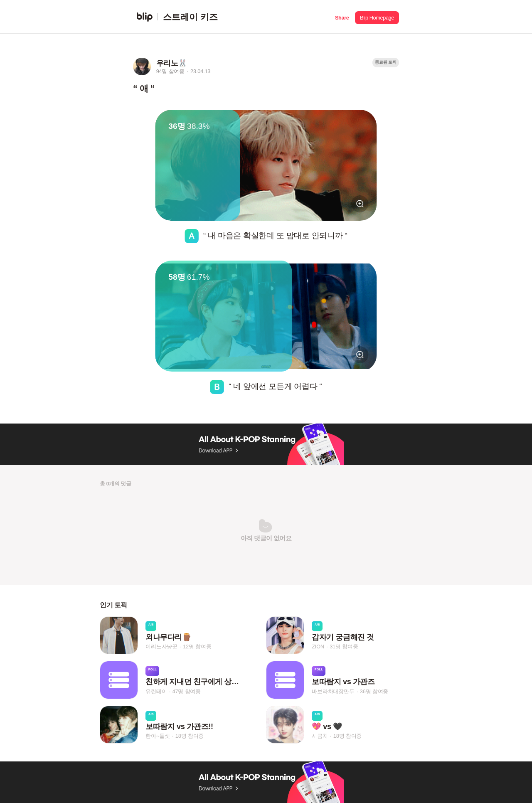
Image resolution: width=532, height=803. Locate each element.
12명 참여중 (197, 647)
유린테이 (156, 691)
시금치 (320, 736)
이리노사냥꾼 (161, 647)
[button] (342, 17)
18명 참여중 (190, 736)
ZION (318, 647)
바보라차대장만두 (333, 691)
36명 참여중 (374, 691)
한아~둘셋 (158, 736)
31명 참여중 (344, 647)
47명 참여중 (187, 691)
